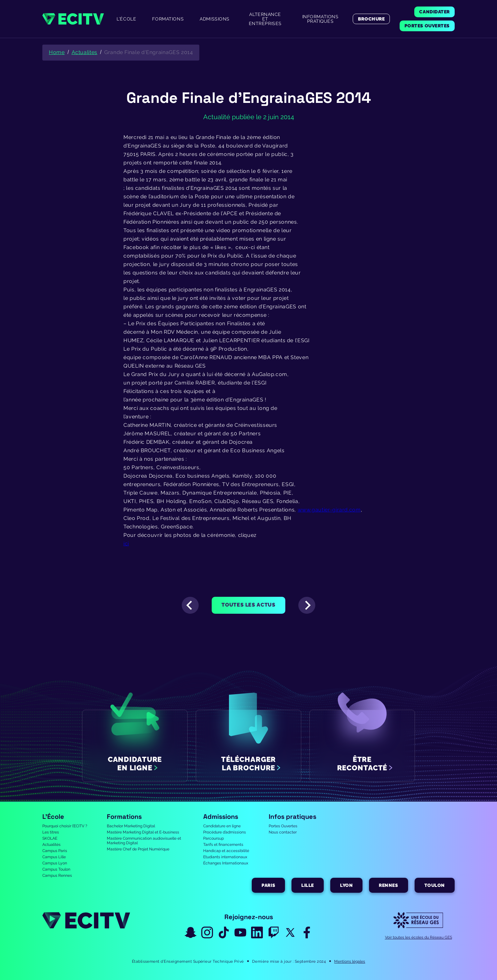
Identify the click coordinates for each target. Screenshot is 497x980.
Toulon (435, 885)
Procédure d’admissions (225, 832)
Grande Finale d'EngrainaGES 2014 (149, 52)
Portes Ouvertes (283, 826)
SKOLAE (50, 838)
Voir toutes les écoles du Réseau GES (419, 937)
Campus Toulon (56, 869)
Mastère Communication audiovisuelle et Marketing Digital (144, 841)
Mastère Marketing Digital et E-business (143, 832)
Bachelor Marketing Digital (131, 826)
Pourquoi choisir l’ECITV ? (65, 826)
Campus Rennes (57, 875)
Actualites (85, 52)
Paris (268, 885)
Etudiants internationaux (225, 857)
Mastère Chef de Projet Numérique (138, 849)
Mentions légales (350, 961)
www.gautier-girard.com (329, 510)
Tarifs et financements (223, 845)
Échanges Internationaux (226, 863)
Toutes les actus (248, 605)
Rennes (388, 885)
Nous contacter (283, 832)
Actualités (51, 845)
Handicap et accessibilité (226, 851)
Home (57, 52)
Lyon (346, 885)
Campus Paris (55, 851)
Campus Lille (54, 857)
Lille (308, 885)
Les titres (51, 832)
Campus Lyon (55, 863)
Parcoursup (213, 838)
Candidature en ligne (222, 826)
